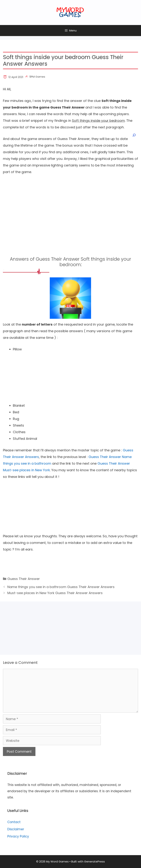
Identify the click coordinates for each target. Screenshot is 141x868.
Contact (14, 822)
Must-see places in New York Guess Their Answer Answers (55, 593)
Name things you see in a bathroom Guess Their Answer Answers (61, 587)
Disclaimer (16, 829)
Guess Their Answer (24, 579)
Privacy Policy (18, 836)
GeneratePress (94, 861)
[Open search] (134, 135)
